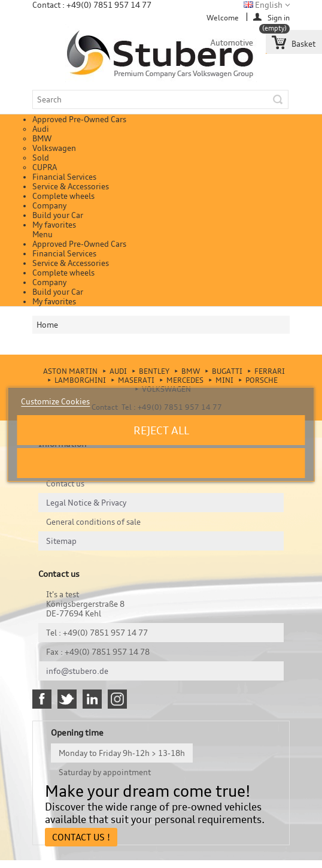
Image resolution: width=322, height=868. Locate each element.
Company (49, 205)
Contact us (65, 483)
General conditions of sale (93, 522)
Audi (41, 129)
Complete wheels (63, 196)
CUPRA (45, 167)
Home (47, 325)
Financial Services (64, 177)
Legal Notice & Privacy (86, 503)
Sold (41, 158)
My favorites (54, 225)
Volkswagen (54, 148)
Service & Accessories (71, 186)
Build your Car (58, 215)
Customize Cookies (55, 401)
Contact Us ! (81, 837)
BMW (42, 138)
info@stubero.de (77, 671)
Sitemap (61, 541)
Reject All (161, 430)
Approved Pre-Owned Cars (79, 119)
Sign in (279, 17)
